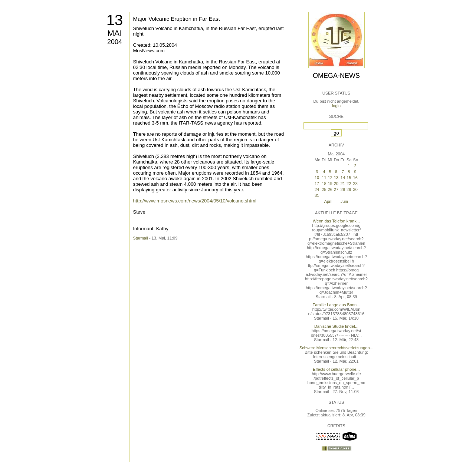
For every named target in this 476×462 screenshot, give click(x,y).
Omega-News (336, 76)
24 (317, 189)
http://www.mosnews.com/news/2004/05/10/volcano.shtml (195, 201)
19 (330, 184)
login (336, 106)
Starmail (141, 238)
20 (336, 184)
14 (343, 178)
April (328, 201)
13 (115, 20)
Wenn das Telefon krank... (336, 221)
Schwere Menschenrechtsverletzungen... (336, 348)
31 (317, 195)
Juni (344, 201)
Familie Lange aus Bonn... (337, 305)
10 (317, 178)
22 (349, 184)
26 (330, 189)
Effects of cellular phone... (336, 369)
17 (317, 184)
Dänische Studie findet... (336, 326)
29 (349, 189)
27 (336, 189)
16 (355, 178)
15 (349, 178)
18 (324, 184)
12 (330, 178)
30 (355, 189)
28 (343, 189)
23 (355, 184)
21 (343, 184)
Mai (114, 33)
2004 (115, 42)
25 (324, 189)
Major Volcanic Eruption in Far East (177, 19)
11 (324, 178)
